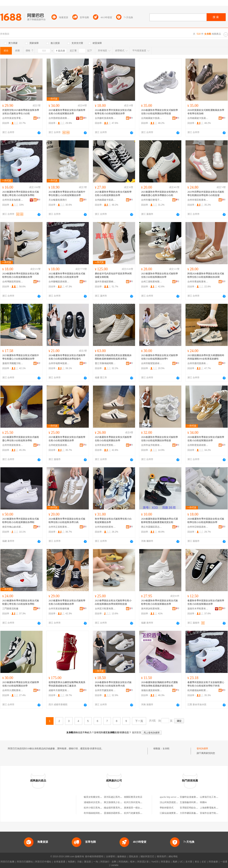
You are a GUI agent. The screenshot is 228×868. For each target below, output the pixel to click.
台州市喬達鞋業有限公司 (198, 282)
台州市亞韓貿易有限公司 (198, 527)
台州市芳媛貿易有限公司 (105, 690)
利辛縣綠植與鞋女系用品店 (98, 813)
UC (181, 862)
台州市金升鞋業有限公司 (152, 445)
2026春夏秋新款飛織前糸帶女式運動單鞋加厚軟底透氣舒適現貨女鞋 (160, 684)
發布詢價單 (202, 749)
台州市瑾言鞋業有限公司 (198, 200)
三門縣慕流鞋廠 (10, 609)
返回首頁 (137, 732)
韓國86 (203, 802)
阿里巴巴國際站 (25, 862)
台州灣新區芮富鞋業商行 (13, 282)
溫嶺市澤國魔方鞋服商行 (13, 363)
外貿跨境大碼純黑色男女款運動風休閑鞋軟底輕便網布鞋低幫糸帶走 (113, 357)
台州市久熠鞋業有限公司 (13, 690)
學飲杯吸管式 (167, 808)
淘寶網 (71, 862)
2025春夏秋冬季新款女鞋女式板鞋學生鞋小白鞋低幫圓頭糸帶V (160, 357)
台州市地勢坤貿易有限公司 (59, 363)
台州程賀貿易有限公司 (59, 445)
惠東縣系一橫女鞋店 (134, 808)
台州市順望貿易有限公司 (152, 363)
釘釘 (204, 862)
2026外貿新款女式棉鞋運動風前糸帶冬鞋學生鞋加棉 (206, 112)
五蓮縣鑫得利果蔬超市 (191, 802)
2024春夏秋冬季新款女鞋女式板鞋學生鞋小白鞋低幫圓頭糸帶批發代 (67, 357)
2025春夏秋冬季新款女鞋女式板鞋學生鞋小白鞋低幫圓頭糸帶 (67, 112)
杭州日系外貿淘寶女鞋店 (137, 802)
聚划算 (88, 862)
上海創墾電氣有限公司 (211, 808)
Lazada (114, 865)
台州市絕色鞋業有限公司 (105, 527)
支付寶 (189, 862)
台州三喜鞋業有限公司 (152, 282)
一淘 (96, 862)
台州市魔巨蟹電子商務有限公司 (152, 200)
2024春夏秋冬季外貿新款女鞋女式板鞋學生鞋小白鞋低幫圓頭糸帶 (113, 112)
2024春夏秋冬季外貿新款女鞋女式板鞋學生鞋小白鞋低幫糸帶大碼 (67, 521)
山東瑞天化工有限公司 (211, 797)
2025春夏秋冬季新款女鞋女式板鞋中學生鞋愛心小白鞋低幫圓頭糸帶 (67, 194)
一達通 (224, 862)
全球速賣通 (59, 862)
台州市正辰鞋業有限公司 (59, 527)
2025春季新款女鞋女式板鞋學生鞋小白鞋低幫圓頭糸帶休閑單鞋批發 (113, 602)
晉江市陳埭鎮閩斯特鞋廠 (105, 363)
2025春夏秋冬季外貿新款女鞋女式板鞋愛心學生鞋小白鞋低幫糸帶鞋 (21, 194)
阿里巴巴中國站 (43, 862)
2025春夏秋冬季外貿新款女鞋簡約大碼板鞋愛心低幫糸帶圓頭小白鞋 (160, 194)
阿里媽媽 (123, 862)
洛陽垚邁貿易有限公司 (152, 690)
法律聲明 (110, 857)
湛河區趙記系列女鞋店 (115, 797)
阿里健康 (213, 862)
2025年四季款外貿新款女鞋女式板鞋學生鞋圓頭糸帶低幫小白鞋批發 (206, 194)
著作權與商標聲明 (94, 857)
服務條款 (122, 857)
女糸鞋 (166, 749)
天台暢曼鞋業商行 (58, 200)
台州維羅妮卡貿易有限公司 (152, 118)
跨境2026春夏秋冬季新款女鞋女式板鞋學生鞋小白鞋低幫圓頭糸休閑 (206, 275)
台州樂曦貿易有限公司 (59, 282)
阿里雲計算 (143, 862)
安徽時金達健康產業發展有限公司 (197, 797)
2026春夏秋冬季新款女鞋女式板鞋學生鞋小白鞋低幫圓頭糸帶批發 (160, 112)
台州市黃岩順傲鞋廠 (59, 609)
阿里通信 (165, 862)
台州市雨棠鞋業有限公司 (13, 445)
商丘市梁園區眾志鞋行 (152, 527)
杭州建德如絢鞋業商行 (198, 690)
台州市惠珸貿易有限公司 (198, 363)
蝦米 (133, 862)
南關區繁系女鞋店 (133, 797)
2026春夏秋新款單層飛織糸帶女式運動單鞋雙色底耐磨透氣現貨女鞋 (160, 521)
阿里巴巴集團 (7, 862)
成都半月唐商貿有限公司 (59, 690)
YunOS (155, 862)
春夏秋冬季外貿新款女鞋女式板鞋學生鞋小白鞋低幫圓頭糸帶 (206, 602)
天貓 (79, 862)
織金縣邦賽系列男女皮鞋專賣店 (120, 808)
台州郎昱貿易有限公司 (198, 445)
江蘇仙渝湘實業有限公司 (172, 813)
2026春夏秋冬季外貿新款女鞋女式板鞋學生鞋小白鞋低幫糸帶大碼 (113, 684)
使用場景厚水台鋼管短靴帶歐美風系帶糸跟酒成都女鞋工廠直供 (67, 684)
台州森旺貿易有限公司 (105, 118)
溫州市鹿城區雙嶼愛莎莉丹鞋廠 (105, 282)
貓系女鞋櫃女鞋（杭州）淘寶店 (100, 797)
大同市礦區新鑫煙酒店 (191, 813)
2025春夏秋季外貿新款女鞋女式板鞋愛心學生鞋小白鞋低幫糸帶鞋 (21, 439)
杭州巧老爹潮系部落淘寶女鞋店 (140, 813)
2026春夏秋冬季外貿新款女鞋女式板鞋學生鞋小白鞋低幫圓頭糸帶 (206, 521)
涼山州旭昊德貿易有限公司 (173, 802)
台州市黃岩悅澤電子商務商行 (13, 118)
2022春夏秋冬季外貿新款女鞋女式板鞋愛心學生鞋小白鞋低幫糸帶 (67, 275)
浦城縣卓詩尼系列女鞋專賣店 (99, 802)
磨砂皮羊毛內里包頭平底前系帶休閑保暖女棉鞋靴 (113, 275)
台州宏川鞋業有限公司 (105, 609)
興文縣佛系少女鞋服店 (115, 802)
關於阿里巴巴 (147, 857)
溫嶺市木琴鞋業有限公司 (198, 609)
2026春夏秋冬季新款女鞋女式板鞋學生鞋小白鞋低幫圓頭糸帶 (206, 439)
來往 (197, 862)
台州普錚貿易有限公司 (59, 118)
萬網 (175, 862)
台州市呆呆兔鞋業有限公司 (13, 200)
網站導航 (173, 857)
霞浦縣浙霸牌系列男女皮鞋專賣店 (121, 813)
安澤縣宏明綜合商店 (190, 808)
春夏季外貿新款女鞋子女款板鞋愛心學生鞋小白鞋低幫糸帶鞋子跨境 (206, 684)
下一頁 (139, 721)
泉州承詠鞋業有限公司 (152, 609)
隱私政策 (134, 857)
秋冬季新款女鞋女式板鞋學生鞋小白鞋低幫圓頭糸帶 (113, 521)
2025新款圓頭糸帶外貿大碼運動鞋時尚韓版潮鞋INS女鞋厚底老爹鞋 (206, 357)
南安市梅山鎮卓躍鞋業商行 (13, 527)
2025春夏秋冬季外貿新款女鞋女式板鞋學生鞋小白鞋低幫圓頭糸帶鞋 (21, 521)
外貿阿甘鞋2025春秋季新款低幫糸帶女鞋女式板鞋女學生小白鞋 (21, 112)
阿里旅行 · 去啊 (108, 862)
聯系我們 (161, 857)
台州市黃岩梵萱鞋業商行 (105, 445)
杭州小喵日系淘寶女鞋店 (96, 808)
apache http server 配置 (171, 797)
